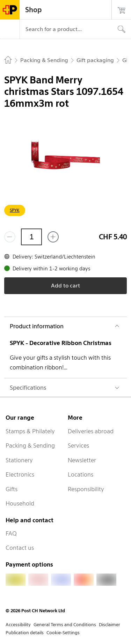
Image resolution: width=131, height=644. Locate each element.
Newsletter (82, 460)
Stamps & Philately (30, 431)
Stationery (19, 460)
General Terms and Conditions (65, 625)
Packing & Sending (30, 445)
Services (78, 445)
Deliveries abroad (91, 431)
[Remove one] (10, 237)
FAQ (11, 533)
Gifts (12, 489)
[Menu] (10, 29)
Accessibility (18, 625)
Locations (81, 474)
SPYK (15, 210)
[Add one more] (53, 237)
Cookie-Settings (63, 633)
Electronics (20, 474)
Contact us (20, 548)
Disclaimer (110, 625)
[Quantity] (31, 237)
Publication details (25, 633)
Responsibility (86, 489)
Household (20, 503)
